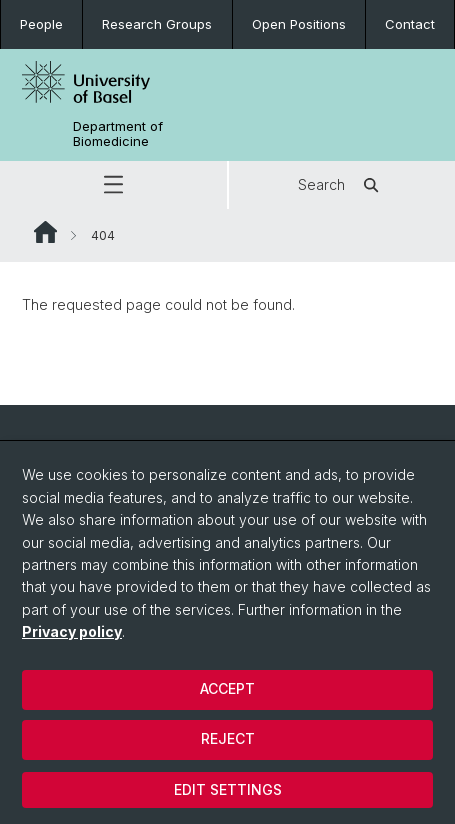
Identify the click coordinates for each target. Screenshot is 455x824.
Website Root (45, 232)
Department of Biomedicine (118, 134)
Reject (228, 738)
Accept (227, 688)
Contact (410, 24)
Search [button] (341, 185)
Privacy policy (72, 631)
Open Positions (299, 24)
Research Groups (157, 24)
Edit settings (228, 789)
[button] (113, 185)
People (41, 24)
